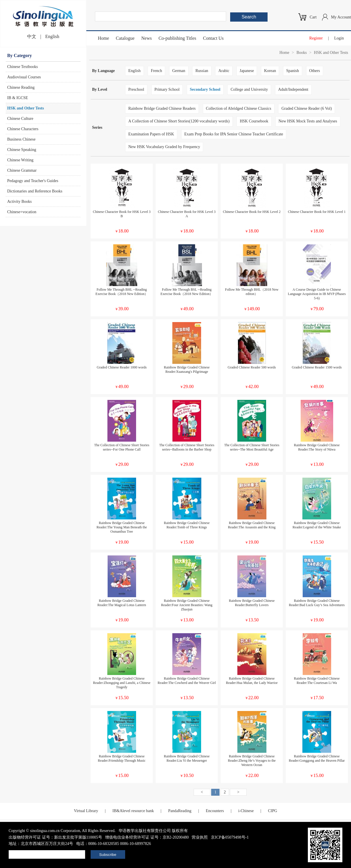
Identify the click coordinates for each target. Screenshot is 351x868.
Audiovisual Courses (24, 77)
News (146, 38)
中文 (32, 36)
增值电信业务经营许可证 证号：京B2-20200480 (147, 837)
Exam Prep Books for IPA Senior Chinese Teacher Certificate (234, 134)
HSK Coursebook (254, 121)
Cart (313, 17)
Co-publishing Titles (177, 38)
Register (316, 38)
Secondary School (205, 89)
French (156, 71)
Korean (270, 71)
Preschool (136, 89)
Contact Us (213, 38)
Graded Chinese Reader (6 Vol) (307, 108)
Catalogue (125, 38)
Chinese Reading (21, 87)
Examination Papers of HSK (151, 134)
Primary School (167, 89)
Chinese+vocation (22, 212)
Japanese (247, 71)
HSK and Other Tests (26, 108)
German (179, 71)
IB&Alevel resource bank (133, 811)
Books (302, 53)
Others (315, 71)
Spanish (293, 71)
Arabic (224, 71)
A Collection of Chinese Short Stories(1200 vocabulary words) (179, 121)
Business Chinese (21, 139)
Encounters (215, 811)
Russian (202, 71)
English (52, 36)
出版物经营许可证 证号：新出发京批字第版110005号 (55, 837)
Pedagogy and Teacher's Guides (33, 181)
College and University (249, 89)
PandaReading (180, 811)
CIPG (272, 811)
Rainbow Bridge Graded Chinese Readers (162, 108)
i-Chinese (246, 811)
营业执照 (200, 837)
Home (103, 38)
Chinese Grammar (22, 170)
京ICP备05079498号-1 (230, 837)
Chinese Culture (20, 119)
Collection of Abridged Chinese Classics (239, 108)
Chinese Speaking (22, 150)
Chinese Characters (23, 129)
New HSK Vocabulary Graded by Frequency (164, 147)
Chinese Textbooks (22, 67)
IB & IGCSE (18, 98)
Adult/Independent (293, 89)
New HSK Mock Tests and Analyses (308, 121)
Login (339, 38)
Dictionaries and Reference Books (35, 191)
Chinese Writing (20, 160)
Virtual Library (86, 811)
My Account (341, 17)
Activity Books (19, 202)
